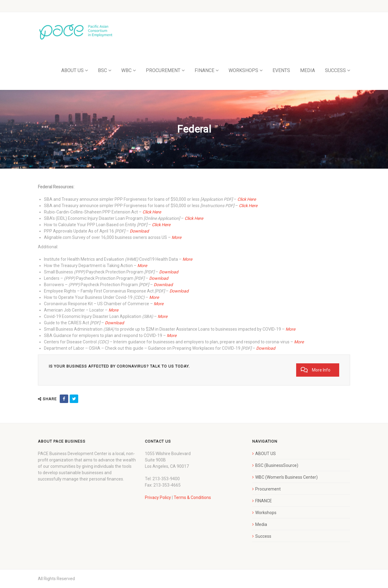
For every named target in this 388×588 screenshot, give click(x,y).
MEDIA (308, 70)
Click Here (152, 212)
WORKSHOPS (243, 70)
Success (263, 536)
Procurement (268, 489)
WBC (126, 70)
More (176, 237)
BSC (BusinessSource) (277, 465)
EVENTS (281, 70)
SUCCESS (335, 70)
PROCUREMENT (163, 70)
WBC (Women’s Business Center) (286, 477)
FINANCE (204, 70)
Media (261, 524)
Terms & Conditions (192, 497)
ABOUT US (72, 70)
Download (139, 231)
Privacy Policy (158, 497)
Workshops (266, 513)
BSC (102, 70)
